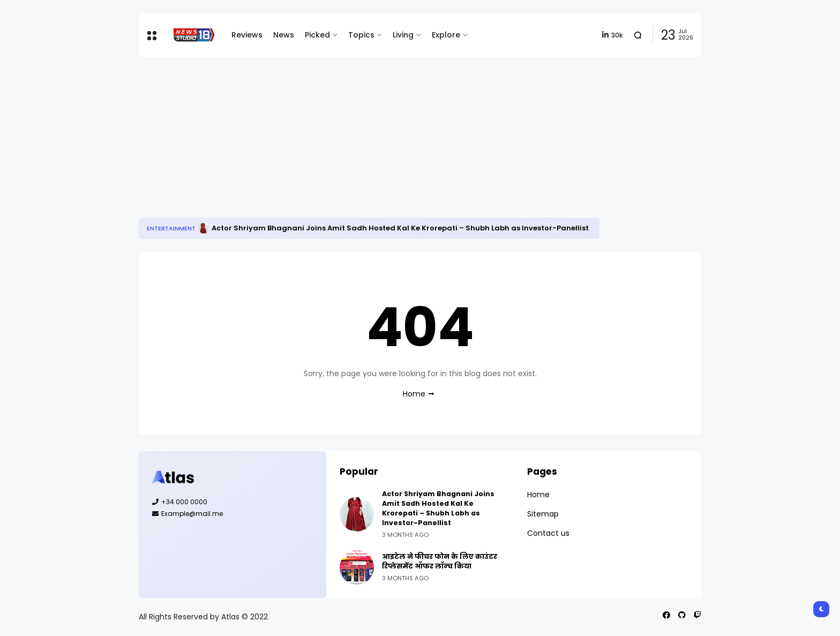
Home (414, 394)
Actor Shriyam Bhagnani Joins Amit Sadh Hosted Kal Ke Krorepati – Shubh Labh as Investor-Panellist (400, 228)
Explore (446, 35)
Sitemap (543, 514)
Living (403, 35)
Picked (317, 35)
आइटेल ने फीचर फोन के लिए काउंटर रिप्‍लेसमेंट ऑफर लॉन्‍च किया (440, 561)
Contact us (548, 533)
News (284, 35)
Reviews (247, 35)
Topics (361, 35)
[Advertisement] (420, 137)
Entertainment (171, 228)
